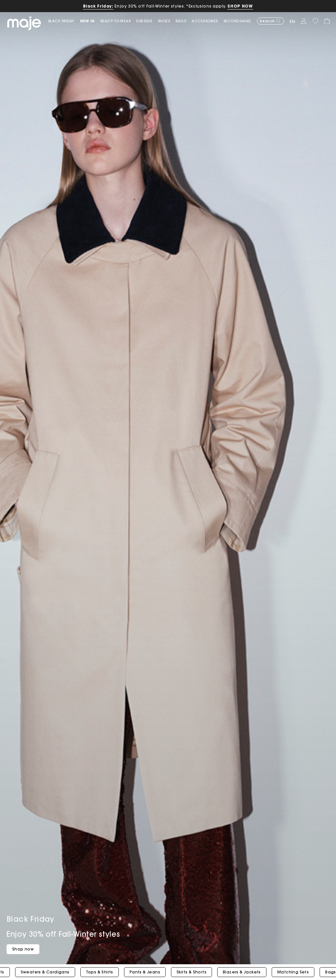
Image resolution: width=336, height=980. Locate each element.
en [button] (293, 21)
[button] (90, 21)
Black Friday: (98, 6)
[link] (64, 21)
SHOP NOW (240, 6)
